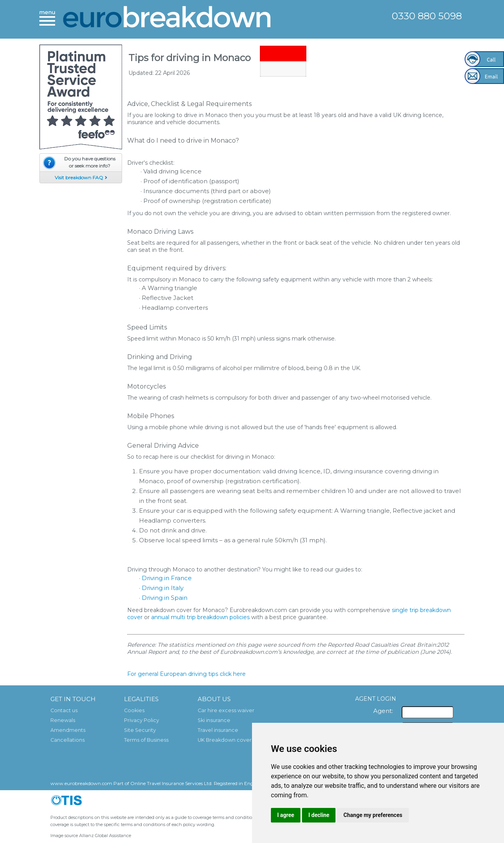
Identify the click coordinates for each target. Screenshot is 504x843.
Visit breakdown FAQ (79, 178)
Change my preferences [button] (373, 815)
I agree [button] (286, 815)
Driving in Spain (165, 598)
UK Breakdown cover (225, 740)
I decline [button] (319, 815)
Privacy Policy (142, 720)
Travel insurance (218, 730)
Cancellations (68, 740)
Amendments (68, 730)
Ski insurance (214, 720)
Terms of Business (146, 740)
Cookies (134, 710)
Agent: (383, 711)
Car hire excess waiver (226, 710)
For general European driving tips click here (186, 674)
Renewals (63, 720)
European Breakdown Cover (167, 19)
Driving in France (167, 578)
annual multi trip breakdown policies (200, 617)
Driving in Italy (163, 588)
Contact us (64, 710)
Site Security (140, 730)
